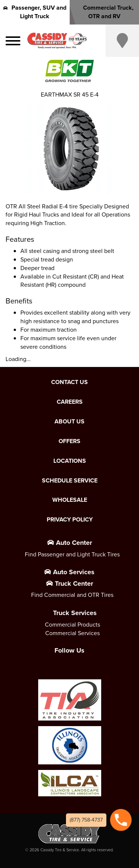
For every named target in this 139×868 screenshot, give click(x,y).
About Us (69, 422)
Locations (70, 461)
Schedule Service (70, 481)
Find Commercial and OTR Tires (72, 595)
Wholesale (70, 500)
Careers (70, 402)
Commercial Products (72, 625)
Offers (69, 441)
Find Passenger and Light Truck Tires (72, 554)
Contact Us (69, 382)
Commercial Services (72, 633)
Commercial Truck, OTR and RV (104, 12)
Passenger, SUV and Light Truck (35, 12)
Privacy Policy (70, 520)
